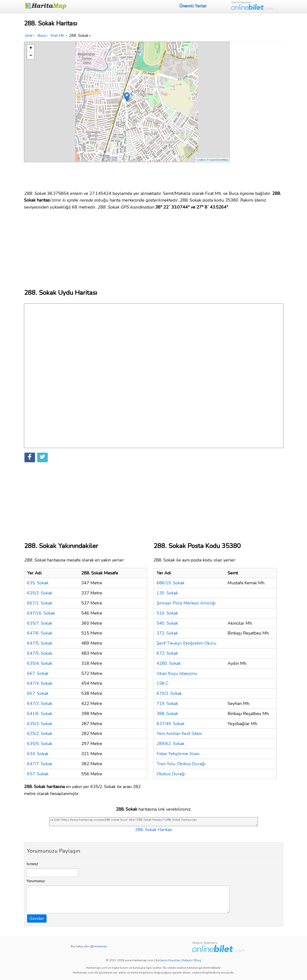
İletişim (187, 960)
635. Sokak (38, 583)
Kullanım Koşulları (168, 960)
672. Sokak (167, 653)
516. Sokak (167, 613)
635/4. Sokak (40, 663)
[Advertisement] (257, 114)
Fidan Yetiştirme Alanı (178, 754)
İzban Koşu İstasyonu (177, 673)
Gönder (37, 918)
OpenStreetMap (219, 160)
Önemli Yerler (193, 6)
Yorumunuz (36, 881)
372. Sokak (167, 633)
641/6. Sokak (40, 714)
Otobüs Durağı (171, 774)
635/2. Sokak (40, 733)
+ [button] (31, 48)
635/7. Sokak (40, 623)
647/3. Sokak (40, 703)
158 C (163, 683)
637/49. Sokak (171, 724)
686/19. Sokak (171, 583)
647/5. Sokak (40, 643)
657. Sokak (38, 774)
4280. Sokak (169, 663)
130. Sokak (167, 593)
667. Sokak (38, 673)
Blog (198, 960)
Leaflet (201, 160)
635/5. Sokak (40, 744)
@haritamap (99, 946)
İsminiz (32, 864)
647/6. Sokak (40, 633)
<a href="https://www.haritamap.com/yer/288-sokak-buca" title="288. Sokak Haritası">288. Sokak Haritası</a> (153, 822)
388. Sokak (167, 714)
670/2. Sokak (169, 693)
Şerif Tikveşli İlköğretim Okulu (186, 643)
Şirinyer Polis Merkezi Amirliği (186, 603)
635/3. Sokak (40, 593)
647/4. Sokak (40, 683)
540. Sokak (167, 623)
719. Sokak (167, 703)
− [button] (31, 56)
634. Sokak (38, 754)
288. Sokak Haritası (154, 830)
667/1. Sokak (40, 603)
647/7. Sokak (40, 764)
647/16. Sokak (41, 613)
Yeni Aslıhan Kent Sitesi (179, 733)
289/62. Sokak (171, 744)
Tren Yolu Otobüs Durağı (181, 764)
